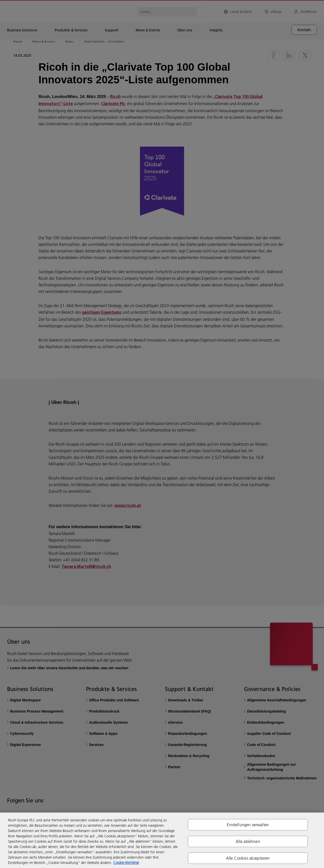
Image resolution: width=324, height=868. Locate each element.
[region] (162, 840)
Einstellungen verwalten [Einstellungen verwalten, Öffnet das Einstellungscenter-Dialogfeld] (248, 824)
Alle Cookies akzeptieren (248, 858)
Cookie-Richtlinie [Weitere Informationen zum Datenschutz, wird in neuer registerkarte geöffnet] (126, 863)
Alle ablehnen (248, 841)
